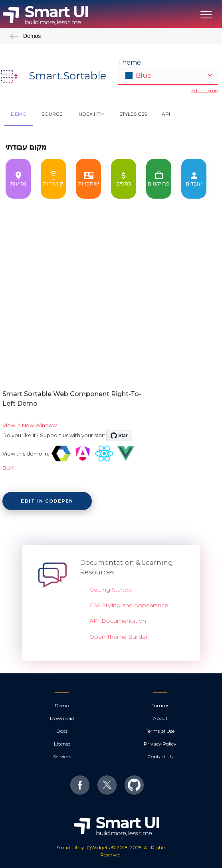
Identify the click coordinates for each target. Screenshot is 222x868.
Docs (62, 731)
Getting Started (111, 590)
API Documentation (118, 621)
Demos (25, 36)
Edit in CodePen (47, 501)
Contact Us (160, 757)
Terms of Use (160, 731)
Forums (160, 705)
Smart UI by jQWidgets (83, 847)
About (160, 718)
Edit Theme (204, 90)
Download (62, 718)
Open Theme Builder (119, 637)
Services (62, 757)
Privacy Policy (160, 744)
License (62, 744)
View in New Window (30, 425)
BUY (8, 468)
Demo (62, 705)
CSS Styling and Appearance (129, 605)
